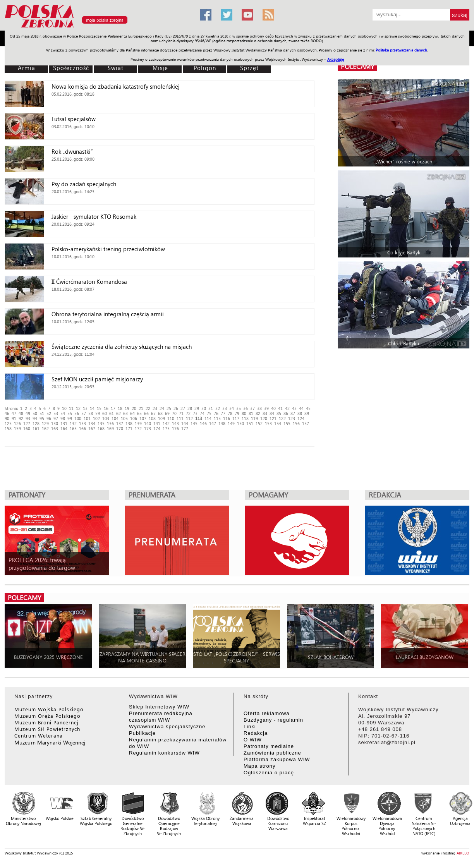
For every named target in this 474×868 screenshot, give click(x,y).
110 (171, 418)
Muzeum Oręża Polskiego (47, 716)
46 (7, 413)
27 (183, 408)
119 (254, 418)
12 (78, 408)
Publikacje (142, 733)
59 (98, 413)
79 (237, 413)
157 (306, 423)
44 (301, 408)
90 (7, 418)
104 (115, 418)
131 (64, 423)
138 (129, 423)
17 (113, 408)
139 (138, 423)
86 (286, 413)
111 (180, 418)
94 (35, 418)
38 (259, 408)
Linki (250, 726)
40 (273, 408)
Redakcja (256, 733)
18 (120, 408)
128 (36, 423)
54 (63, 413)
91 (14, 418)
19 (127, 408)
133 (82, 423)
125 (8, 423)
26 (176, 408)
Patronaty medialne (269, 746)
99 (70, 418)
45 (308, 408)
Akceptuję (336, 59)
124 (301, 418)
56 (77, 413)
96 (49, 418)
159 (17, 428)
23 (155, 408)
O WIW (253, 740)
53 (56, 413)
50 (35, 413)
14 (92, 408)
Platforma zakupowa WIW (277, 759)
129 (45, 423)
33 (225, 408)
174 (157, 428)
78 (230, 413)
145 (194, 423)
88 (300, 413)
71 (181, 413)
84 (272, 413)
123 (292, 418)
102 (96, 418)
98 (63, 418)
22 (148, 408)
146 (203, 423)
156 (296, 423)
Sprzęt (249, 68)
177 (185, 428)
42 (287, 408)
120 (264, 418)
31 (211, 408)
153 (268, 423)
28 (190, 408)
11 (71, 408)
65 (139, 413)
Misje (160, 68)
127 (27, 423)
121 (273, 418)
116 (227, 418)
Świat (116, 68)
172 (138, 428)
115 (217, 418)
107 (143, 418)
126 (17, 423)
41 (280, 408)
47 (14, 413)
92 (21, 418)
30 (204, 408)
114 (208, 418)
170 (120, 428)
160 (27, 428)
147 (213, 423)
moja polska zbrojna (105, 20)
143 (175, 423)
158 (8, 428)
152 (259, 423)
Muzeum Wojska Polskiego (49, 709)
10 (64, 408)
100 (78, 418)
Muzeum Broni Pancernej (46, 722)
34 (232, 408)
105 (124, 418)
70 (174, 413)
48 (21, 413)
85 (279, 413)
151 (250, 423)
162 (45, 428)
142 (166, 423)
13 (85, 408)
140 (148, 423)
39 (266, 408)
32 (218, 408)
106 (134, 418)
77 (223, 413)
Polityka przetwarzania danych (401, 50)
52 (49, 413)
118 (245, 418)
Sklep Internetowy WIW (159, 707)
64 (132, 413)
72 (188, 413)
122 (282, 418)
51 (42, 413)
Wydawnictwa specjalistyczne (167, 726)
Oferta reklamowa (267, 713)
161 (36, 428)
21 (141, 408)
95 (42, 418)
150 (240, 423)
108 (152, 418)
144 (185, 423)
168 (101, 428)
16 (106, 408)
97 (56, 418)
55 (70, 413)
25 (169, 408)
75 (209, 413)
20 (134, 408)
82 (258, 413)
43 (294, 408)
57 (84, 413)
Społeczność (71, 68)
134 (92, 423)
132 (73, 423)
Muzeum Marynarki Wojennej (50, 742)
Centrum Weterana (39, 735)
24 (162, 408)
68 (160, 413)
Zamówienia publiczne (272, 753)
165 (73, 428)
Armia (27, 68)
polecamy (357, 66)
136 (110, 423)
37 (252, 408)
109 (161, 418)
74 (202, 413)
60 (105, 413)
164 (64, 428)
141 (157, 423)
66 (146, 413)
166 (82, 428)
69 (167, 413)
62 (118, 413)
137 (120, 423)
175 (166, 428)
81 (251, 413)
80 (244, 413)
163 (55, 428)
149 (231, 423)
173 (148, 428)
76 (216, 413)
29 (197, 408)
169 (110, 428)
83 (265, 413)
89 (307, 413)
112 (189, 418)
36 (246, 408)
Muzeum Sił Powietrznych (47, 729)
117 (236, 418)
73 (195, 413)
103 (106, 418)
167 (92, 428)
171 (129, 428)
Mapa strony (260, 766)
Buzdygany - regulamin (273, 720)
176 (175, 428)
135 (101, 423)
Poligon (205, 68)
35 (239, 408)
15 (99, 408)
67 (153, 413)
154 (278, 423)
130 (55, 423)
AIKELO (463, 853)
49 (28, 413)
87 (293, 413)
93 (28, 418)
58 (91, 413)
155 (287, 423)
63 (125, 413)
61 (112, 413)
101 (87, 418)
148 (222, 423)
